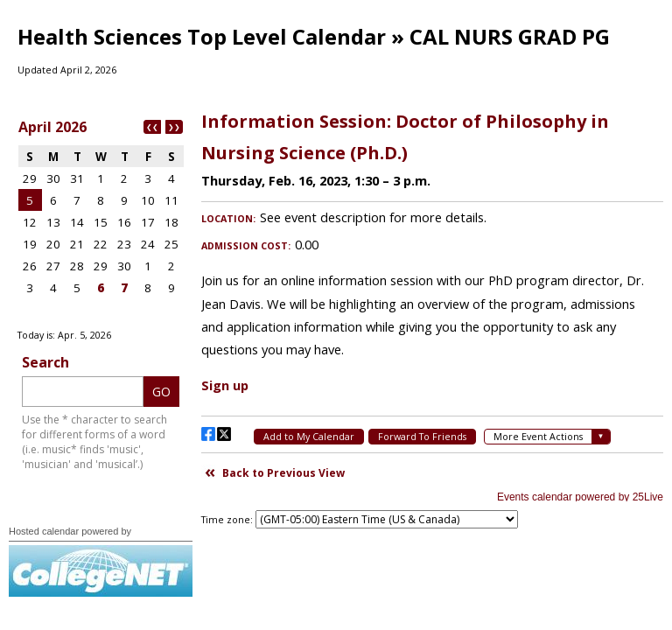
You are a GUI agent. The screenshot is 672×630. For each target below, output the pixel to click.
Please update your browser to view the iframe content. (101, 218)
